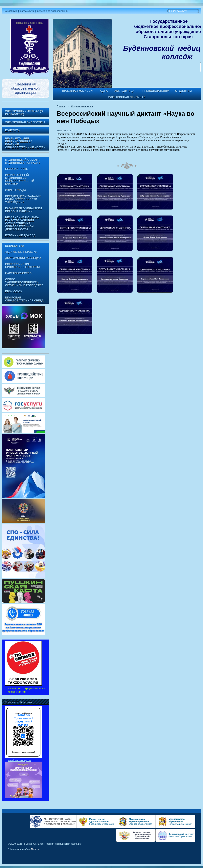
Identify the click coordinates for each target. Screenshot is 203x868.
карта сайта (27, 11)
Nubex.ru (36, 849)
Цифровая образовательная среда (24, 299)
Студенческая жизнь (82, 106)
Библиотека (15, 246)
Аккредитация (125, 91)
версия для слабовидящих (53, 11)
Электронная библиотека (25, 122)
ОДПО (104, 91)
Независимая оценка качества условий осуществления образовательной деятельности (22, 223)
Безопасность (17, 169)
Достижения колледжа (23, 258)
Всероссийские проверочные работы (22, 266)
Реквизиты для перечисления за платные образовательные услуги (25, 143)
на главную (10, 11)
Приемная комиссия (78, 91)
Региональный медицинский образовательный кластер (20, 180)
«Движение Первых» (21, 252)
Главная (61, 106)
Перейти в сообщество (19, 760)
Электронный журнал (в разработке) (24, 113)
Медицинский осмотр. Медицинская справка (23, 161)
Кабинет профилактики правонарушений (23, 210)
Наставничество (18, 273)
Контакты (13, 130)
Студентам (183, 91)
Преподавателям (156, 91)
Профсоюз (13, 291)
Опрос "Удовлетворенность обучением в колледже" (24, 282)
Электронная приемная (127, 97)
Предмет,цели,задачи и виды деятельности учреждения (23, 199)
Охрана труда (16, 190)
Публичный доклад (20, 235)
